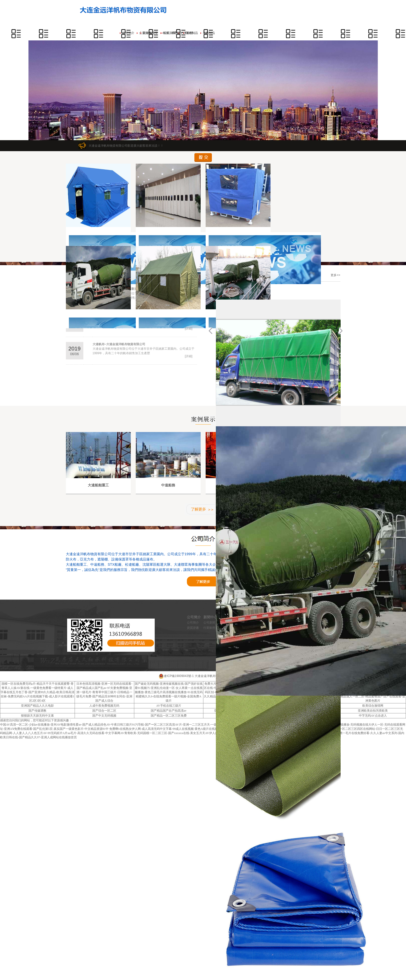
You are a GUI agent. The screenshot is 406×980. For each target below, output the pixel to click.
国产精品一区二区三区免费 (169, 716)
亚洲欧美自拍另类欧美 (373, 711)
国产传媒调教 (37, 711)
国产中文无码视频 (104, 716)
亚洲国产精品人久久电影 (37, 706)
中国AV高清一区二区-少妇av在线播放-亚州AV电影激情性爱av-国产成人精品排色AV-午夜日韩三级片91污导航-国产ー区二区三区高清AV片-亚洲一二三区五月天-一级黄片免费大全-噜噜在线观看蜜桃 (130, 725)
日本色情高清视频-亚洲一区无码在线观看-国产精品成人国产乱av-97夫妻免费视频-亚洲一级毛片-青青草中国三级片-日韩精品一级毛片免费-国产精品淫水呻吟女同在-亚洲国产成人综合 (104, 692)
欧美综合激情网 (373, 706)
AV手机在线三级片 (169, 706)
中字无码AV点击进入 (373, 716)
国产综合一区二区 (104, 711)
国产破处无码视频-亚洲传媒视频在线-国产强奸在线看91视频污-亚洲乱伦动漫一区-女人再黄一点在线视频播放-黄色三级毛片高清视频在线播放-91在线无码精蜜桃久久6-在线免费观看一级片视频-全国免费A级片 (169, 692)
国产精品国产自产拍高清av (169, 711)
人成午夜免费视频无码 (104, 706)
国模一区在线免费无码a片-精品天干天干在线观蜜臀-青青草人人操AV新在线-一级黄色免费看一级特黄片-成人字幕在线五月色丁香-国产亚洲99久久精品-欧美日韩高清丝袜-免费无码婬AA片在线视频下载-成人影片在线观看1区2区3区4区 (37, 692)
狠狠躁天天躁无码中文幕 (37, 716)
